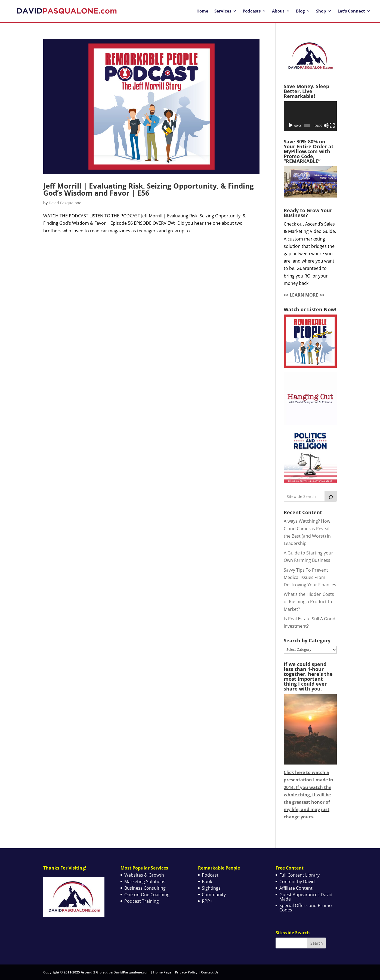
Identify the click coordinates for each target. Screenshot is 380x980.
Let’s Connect (351, 11)
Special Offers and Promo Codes (306, 908)
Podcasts (252, 11)
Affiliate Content (296, 888)
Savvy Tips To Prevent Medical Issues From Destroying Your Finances (310, 577)
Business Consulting (145, 888)
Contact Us (210, 972)
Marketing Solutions (145, 882)
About (278, 11)
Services (223, 11)
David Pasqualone (65, 203)
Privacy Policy (186, 972)
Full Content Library (299, 875)
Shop (321, 11)
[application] (310, 116)
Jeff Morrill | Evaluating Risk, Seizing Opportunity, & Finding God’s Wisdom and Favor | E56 (149, 189)
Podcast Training (142, 901)
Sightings (211, 888)
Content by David (297, 882)
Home (202, 11)
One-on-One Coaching (147, 895)
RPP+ (207, 901)
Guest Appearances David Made (306, 897)
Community (214, 895)
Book (207, 882)
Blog (300, 11)
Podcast (210, 875)
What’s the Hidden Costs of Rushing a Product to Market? (309, 602)
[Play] (291, 125)
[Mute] (326, 125)
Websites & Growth (144, 875)
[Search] (331, 496)
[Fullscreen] (332, 125)
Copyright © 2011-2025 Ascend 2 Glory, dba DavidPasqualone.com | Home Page (107, 972)
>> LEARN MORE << (304, 295)
